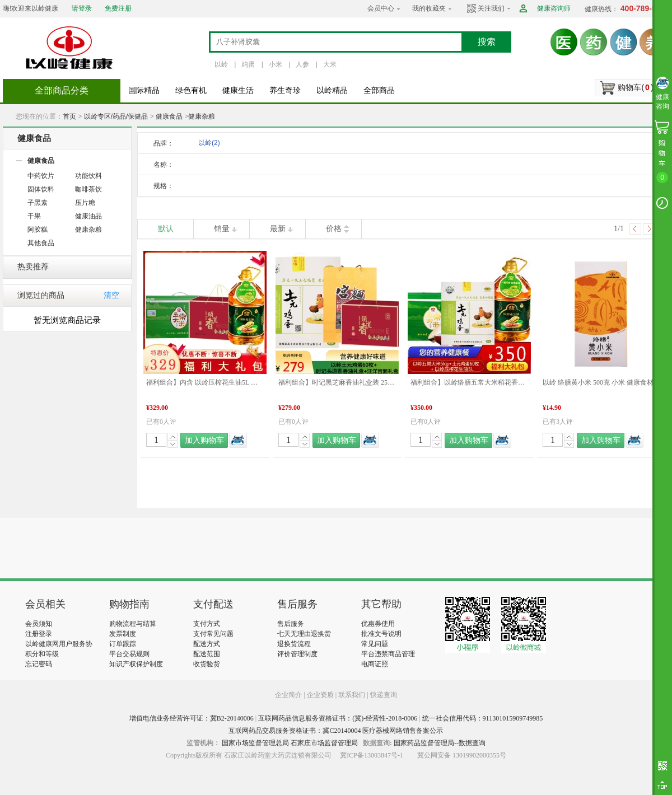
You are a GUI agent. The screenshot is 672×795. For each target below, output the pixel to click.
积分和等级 (42, 654)
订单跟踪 (123, 644)
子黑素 (38, 203)
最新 (278, 229)
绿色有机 (191, 90)
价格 (334, 229)
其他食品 (41, 243)
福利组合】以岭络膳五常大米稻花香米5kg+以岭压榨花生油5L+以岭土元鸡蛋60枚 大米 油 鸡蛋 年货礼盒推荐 (469, 382)
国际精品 (144, 90)
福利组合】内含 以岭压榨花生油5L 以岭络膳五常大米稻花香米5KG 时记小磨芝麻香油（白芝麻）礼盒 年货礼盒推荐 (205, 382)
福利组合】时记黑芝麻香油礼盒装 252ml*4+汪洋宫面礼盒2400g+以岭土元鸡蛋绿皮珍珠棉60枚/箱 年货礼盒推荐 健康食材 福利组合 (337, 382)
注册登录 (39, 634)
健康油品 (88, 216)
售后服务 (291, 624)
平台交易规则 (129, 654)
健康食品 (169, 116)
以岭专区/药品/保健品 (116, 116)
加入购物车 (204, 440)
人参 (302, 64)
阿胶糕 (38, 230)
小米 (276, 64)
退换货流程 (294, 644)
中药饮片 (41, 176)
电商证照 (375, 664)
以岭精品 (332, 90)
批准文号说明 (381, 634)
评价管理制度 (297, 654)
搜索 (487, 42)
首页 (69, 116)
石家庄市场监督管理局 (324, 743)
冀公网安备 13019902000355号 (462, 755)
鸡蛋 (248, 64)
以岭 (221, 64)
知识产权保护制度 (136, 664)
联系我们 (352, 695)
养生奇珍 (285, 90)
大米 (330, 64)
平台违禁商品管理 (388, 654)
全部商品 (379, 90)
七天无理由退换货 (304, 634)
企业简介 (289, 695)
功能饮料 (88, 176)
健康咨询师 (554, 8)
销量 (222, 229)
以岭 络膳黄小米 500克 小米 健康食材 (598, 382)
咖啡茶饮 (88, 189)
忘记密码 (39, 664)
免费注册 (118, 8)
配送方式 (207, 644)
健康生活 (238, 90)
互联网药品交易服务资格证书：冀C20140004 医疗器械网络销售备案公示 (336, 731)
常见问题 (375, 644)
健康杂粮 (202, 116)
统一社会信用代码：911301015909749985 (483, 718)
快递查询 (384, 695)
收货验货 (207, 664)
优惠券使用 (378, 624)
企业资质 (320, 695)
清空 (111, 295)
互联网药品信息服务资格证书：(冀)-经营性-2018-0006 (338, 718)
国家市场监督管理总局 (255, 743)
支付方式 (207, 624)
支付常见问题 (213, 634)
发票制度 (123, 634)
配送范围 (207, 654)
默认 (166, 229)
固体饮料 (41, 189)
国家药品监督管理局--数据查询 (440, 743)
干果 (34, 216)
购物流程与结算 (133, 624)
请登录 (82, 8)
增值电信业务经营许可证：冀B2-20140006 (192, 718)
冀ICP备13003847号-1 (372, 755)
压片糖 (85, 203)
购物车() (635, 87)
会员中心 (381, 8)
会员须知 (39, 624)
